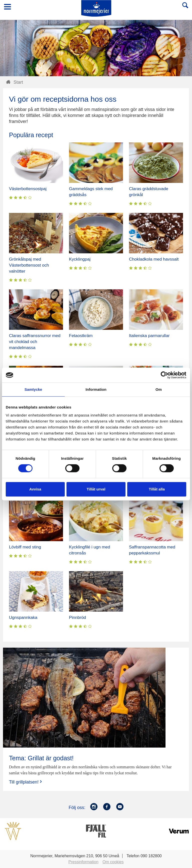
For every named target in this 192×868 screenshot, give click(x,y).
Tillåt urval (96, 489)
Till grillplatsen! (26, 782)
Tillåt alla (157, 489)
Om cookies (113, 862)
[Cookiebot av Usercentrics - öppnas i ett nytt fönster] (164, 375)
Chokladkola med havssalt (154, 259)
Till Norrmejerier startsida (96, 8)
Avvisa (35, 489)
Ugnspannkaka (23, 618)
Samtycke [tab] (33, 389)
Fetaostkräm (81, 336)
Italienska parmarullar (149, 336)
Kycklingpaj (80, 259)
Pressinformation (83, 862)
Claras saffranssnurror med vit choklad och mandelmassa (35, 342)
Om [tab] (159, 389)
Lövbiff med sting (25, 547)
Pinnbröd (77, 618)
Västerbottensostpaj (28, 189)
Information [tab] (96, 389)
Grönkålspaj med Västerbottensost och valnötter (29, 265)
